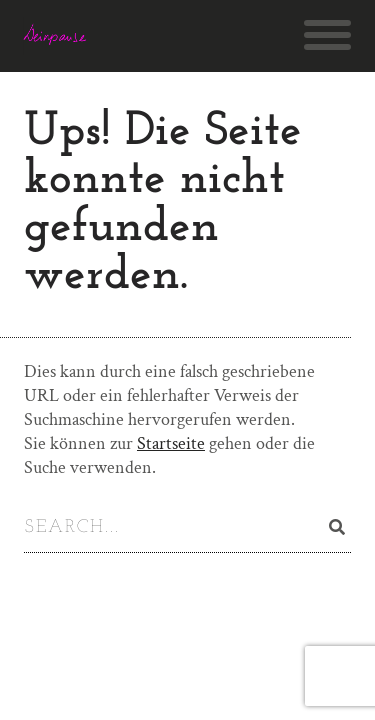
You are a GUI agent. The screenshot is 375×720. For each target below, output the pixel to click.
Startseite (171, 443)
